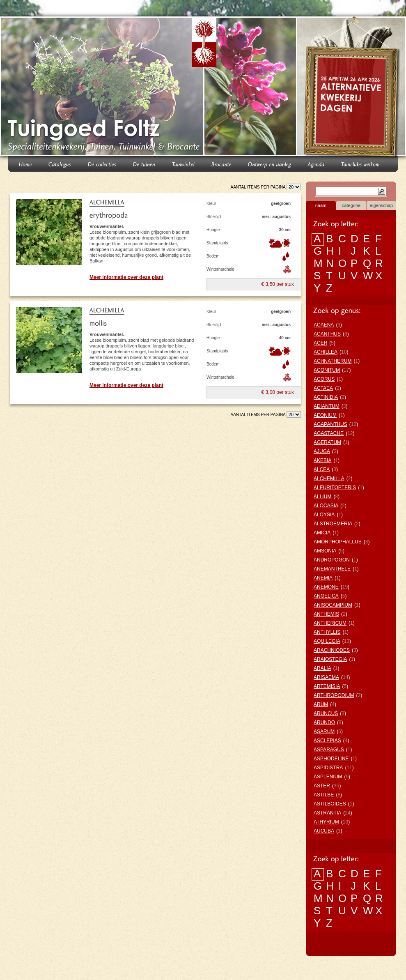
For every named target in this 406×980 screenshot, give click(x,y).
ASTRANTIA (327, 813)
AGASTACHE (329, 433)
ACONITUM (327, 370)
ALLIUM (322, 497)
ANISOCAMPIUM (333, 605)
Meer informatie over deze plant (126, 277)
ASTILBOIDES (330, 804)
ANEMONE (326, 587)
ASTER (322, 786)
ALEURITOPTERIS (335, 488)
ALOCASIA (326, 506)
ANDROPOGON (332, 560)
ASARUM (324, 732)
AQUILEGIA (327, 641)
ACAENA (324, 325)
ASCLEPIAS (327, 741)
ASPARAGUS (329, 750)
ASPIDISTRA (328, 768)
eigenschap (381, 205)
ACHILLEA (326, 352)
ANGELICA (326, 596)
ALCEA (322, 469)
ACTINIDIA (326, 397)
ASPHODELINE (331, 759)
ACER (320, 343)
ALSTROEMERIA (333, 524)
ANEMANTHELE (332, 569)
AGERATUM (327, 442)
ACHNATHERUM (333, 361)
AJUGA (322, 451)
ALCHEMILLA (329, 478)
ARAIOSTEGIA (330, 659)
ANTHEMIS (326, 614)
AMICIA (322, 533)
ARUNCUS (326, 713)
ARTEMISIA (327, 686)
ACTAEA (323, 388)
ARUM (321, 704)
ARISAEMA (326, 677)
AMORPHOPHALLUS (338, 542)
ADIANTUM (327, 406)
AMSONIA (325, 551)
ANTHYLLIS (327, 632)
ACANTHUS (327, 334)
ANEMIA (323, 578)
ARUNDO (324, 722)
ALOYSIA (324, 515)
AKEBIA (322, 460)
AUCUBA (324, 831)
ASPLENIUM (328, 777)
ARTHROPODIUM (334, 695)
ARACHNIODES (332, 650)
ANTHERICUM (330, 623)
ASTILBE (324, 795)
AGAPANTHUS (330, 424)
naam (321, 205)
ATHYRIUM (326, 822)
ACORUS (324, 379)
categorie (351, 205)
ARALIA (322, 668)
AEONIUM (325, 415)
